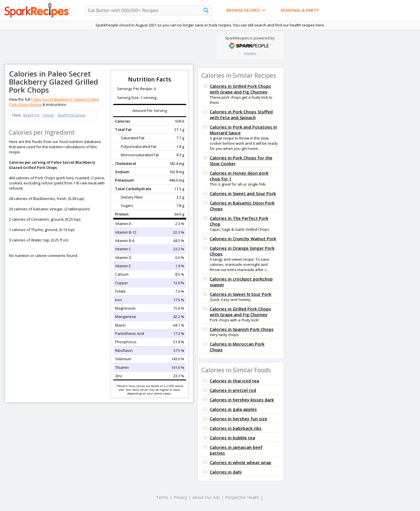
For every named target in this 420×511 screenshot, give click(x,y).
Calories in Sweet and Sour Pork (243, 193)
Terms (162, 497)
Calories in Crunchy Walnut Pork (243, 239)
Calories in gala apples (233, 409)
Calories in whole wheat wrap (240, 462)
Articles (250, 54)
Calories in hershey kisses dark (242, 400)
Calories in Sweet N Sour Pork (240, 294)
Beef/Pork (31, 115)
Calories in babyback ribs (236, 428)
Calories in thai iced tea (234, 381)
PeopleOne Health (242, 497)
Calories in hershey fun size (238, 419)
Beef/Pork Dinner (72, 115)
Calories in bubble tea (232, 438)
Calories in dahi (226, 472)
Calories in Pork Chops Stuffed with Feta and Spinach (241, 115)
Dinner (49, 115)
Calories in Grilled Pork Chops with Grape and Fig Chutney (240, 89)
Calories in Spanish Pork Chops (242, 329)
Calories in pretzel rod (233, 390)
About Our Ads (206, 497)
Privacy (180, 497)
